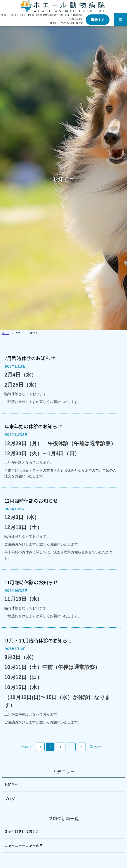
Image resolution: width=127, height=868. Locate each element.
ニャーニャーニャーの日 (24, 845)
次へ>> (95, 746)
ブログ (10, 799)
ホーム (6, 333)
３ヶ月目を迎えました (22, 831)
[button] (120, 19)
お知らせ (11, 785)
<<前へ (26, 746)
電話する (98, 20)
